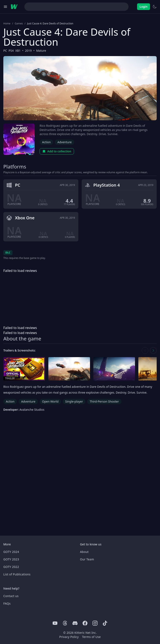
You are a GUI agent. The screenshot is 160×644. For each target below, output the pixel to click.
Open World (50, 401)
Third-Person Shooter (104, 401)
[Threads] (65, 623)
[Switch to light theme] (155, 7)
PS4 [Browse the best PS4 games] (11, 51)
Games (19, 24)
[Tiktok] (105, 623)
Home (7, 24)
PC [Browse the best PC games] (5, 51)
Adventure (64, 142)
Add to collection (57, 151)
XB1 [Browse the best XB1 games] (18, 51)
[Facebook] (85, 623)
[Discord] (75, 623)
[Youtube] (55, 623)
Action (46, 142)
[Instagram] (95, 623)
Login (144, 7)
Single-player (74, 401)
